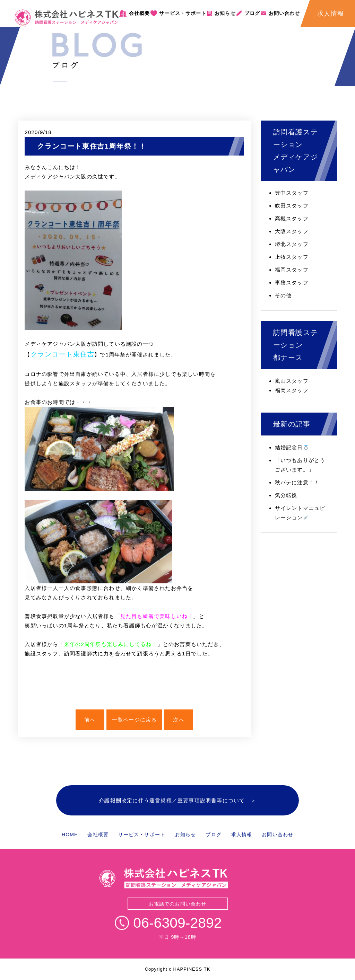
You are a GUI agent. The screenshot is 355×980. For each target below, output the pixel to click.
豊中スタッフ (292, 193)
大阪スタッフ (292, 231)
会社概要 (139, 13)
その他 (283, 295)
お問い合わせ (284, 13)
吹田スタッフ (292, 206)
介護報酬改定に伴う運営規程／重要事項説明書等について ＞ (177, 800)
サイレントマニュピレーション (300, 513)
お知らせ (225, 13)
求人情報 (242, 835)
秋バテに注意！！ (297, 482)
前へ (90, 720)
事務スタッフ (292, 282)
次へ (179, 720)
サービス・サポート (183, 13)
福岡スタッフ (292, 270)
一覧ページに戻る (135, 720)
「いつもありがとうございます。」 (300, 465)
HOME (70, 835)
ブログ (252, 13)
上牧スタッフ (292, 257)
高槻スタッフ (292, 218)
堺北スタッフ (292, 244)
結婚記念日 (292, 447)
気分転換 (286, 495)
